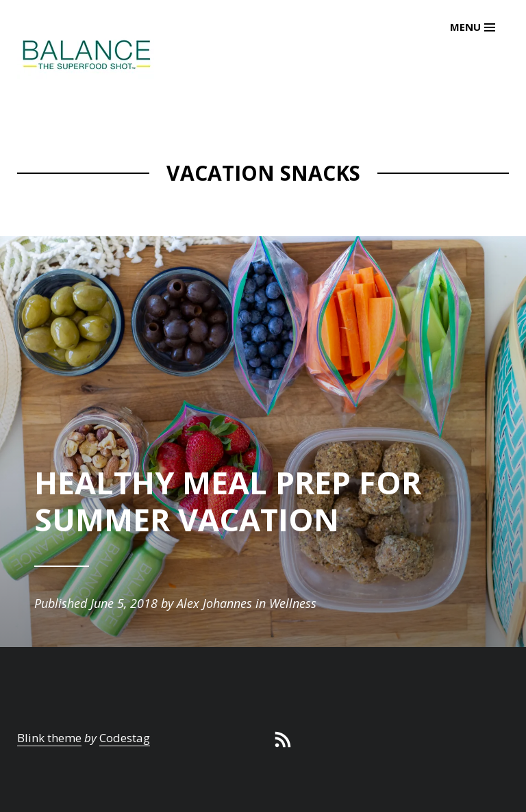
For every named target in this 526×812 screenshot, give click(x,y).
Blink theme (49, 738)
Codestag (125, 738)
